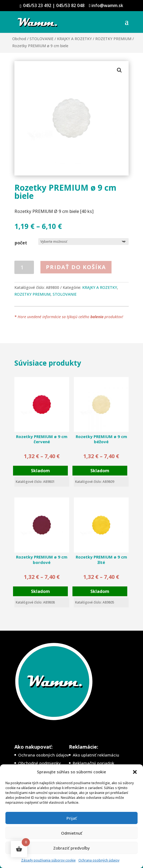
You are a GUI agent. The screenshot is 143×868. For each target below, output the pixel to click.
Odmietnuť (72, 833)
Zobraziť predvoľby (71, 848)
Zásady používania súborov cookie (48, 860)
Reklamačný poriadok (93, 763)
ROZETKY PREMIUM (113, 39)
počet (21, 243)
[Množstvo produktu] (24, 267)
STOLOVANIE (42, 39)
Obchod (19, 39)
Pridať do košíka (76, 267)
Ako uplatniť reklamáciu (96, 755)
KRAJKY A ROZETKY (74, 39)
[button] (135, 772)
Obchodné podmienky (39, 763)
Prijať (72, 818)
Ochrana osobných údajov (99, 860)
